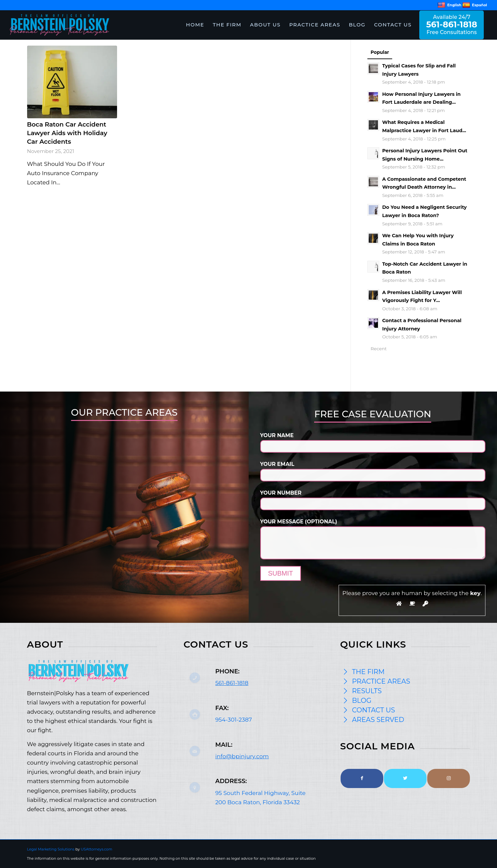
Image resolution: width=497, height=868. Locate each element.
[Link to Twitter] (405, 778)
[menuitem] (195, 25)
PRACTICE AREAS (381, 681)
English (449, 5)
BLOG (362, 700)
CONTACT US (373, 710)
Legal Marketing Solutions (51, 849)
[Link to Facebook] (362, 778)
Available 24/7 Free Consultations (452, 25)
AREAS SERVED (378, 720)
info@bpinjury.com (242, 756)
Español (475, 5)
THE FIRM (368, 672)
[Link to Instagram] (449, 778)
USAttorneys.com (96, 849)
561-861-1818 (232, 683)
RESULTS (367, 691)
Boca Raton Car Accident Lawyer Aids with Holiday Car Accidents (67, 133)
